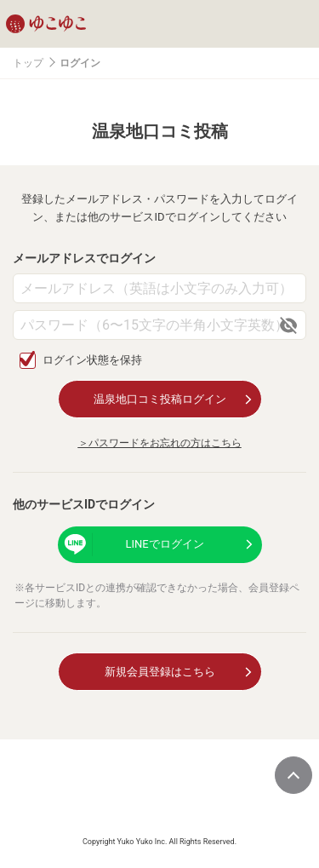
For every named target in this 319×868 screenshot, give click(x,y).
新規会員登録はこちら (160, 672)
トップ (28, 63)
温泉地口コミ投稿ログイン (160, 399)
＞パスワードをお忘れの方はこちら (160, 443)
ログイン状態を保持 (92, 360)
